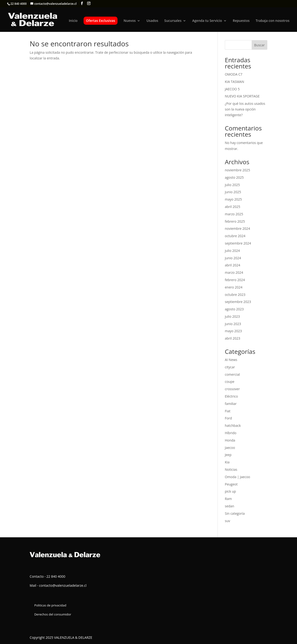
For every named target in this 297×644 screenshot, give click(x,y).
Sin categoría (235, 513)
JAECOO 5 (232, 89)
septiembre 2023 (238, 302)
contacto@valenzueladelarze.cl (63, 585)
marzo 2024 (234, 272)
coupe (230, 382)
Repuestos (241, 21)
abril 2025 (233, 207)
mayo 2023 (233, 331)
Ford (228, 418)
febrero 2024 (235, 280)
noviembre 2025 (237, 170)
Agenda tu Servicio (207, 21)
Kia (227, 462)
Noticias (231, 469)
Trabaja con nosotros (273, 21)
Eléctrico (231, 396)
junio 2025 (233, 192)
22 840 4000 (19, 4)
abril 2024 (233, 265)
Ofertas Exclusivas (101, 21)
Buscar (260, 45)
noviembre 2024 (237, 228)
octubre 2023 (235, 295)
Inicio (73, 21)
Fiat (228, 411)
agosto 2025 (234, 177)
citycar (230, 367)
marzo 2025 (234, 214)
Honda (230, 440)
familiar (231, 404)
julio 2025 (232, 185)
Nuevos (130, 21)
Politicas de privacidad (50, 605)
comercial (232, 374)
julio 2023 (232, 316)
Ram (228, 499)
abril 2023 (233, 338)
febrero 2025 (235, 221)
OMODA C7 (234, 74)
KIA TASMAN (234, 82)
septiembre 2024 (238, 243)
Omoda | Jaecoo (238, 477)
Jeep (228, 455)
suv (227, 521)
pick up (230, 491)
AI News (231, 360)
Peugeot (231, 484)
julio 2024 (232, 251)
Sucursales (173, 21)
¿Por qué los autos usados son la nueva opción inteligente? (245, 109)
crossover (232, 389)
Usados (152, 21)
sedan (229, 506)
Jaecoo (230, 448)
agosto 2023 (234, 309)
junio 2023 (233, 324)
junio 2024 (233, 258)
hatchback (233, 425)
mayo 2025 (233, 199)
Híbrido (231, 433)
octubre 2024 (235, 236)
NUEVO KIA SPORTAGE (242, 96)
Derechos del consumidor (53, 614)
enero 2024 (234, 287)
